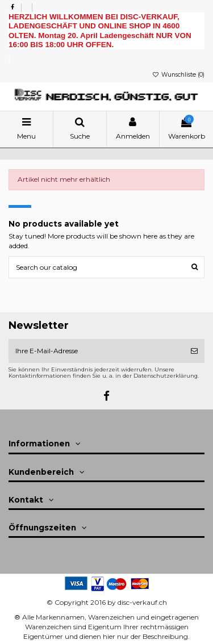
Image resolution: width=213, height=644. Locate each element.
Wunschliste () (178, 75)
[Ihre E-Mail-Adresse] (96, 351)
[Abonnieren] (194, 351)
